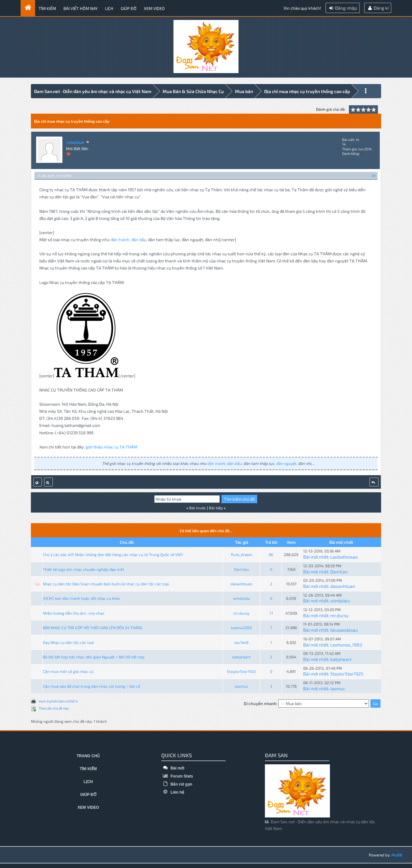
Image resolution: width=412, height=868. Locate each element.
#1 (374, 175)
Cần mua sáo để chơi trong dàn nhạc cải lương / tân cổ (92, 685)
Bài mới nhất (316, 556)
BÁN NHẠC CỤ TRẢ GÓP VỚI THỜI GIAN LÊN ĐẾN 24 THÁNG (93, 627)
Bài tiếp (216, 507)
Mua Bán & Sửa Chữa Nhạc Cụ (193, 91)
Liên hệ (173, 791)
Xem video (154, 8)
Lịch (109, 8)
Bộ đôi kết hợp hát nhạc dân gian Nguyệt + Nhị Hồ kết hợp (94, 656)
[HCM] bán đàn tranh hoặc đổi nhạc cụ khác (82, 598)
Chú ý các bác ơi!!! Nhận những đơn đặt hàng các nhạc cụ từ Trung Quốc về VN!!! (113, 553)
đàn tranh (120, 239)
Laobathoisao (344, 556)
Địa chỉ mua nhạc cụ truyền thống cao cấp (307, 91)
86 (271, 553)
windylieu (242, 598)
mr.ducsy (241, 612)
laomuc (241, 685)
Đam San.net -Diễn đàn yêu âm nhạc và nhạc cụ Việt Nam (93, 91)
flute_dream (242, 553)
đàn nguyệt (286, 462)
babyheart (242, 656)
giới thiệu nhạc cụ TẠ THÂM (111, 446)
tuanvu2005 (241, 627)
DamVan (242, 568)
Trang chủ (88, 755)
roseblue (75, 141)
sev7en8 (241, 641)
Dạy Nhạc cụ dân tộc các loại (68, 641)
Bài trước (198, 507)
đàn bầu (139, 239)
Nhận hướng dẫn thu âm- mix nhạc (74, 612)
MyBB (397, 854)
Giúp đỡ (129, 8)
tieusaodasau (344, 629)
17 (271, 612)
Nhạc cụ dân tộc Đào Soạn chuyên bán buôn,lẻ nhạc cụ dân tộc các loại (106, 583)
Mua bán (244, 91)
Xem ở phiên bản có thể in (58, 700)
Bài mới (173, 767)
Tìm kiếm (47, 8)
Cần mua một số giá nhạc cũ (68, 671)
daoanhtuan (241, 583)
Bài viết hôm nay (80, 8)
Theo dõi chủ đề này (54, 708)
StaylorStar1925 (241, 671)
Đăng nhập (343, 8)
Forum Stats (177, 775)
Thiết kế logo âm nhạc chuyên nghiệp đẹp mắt (84, 568)
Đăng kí (378, 8)
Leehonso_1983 (346, 644)
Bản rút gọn (177, 783)
